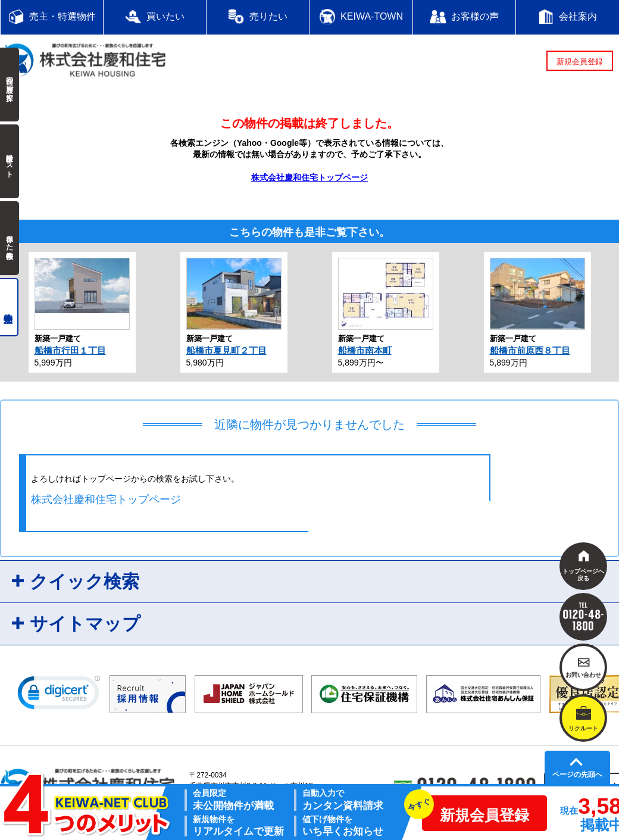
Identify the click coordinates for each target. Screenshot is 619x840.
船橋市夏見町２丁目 (226, 350)
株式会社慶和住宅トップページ (309, 177)
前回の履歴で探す (10, 85)
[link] (59, 695)
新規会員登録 (580, 62)
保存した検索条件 (10, 238)
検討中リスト (10, 161)
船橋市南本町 (365, 350)
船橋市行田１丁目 (70, 350)
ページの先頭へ (577, 775)
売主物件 (9, 307)
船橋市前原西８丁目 (530, 350)
